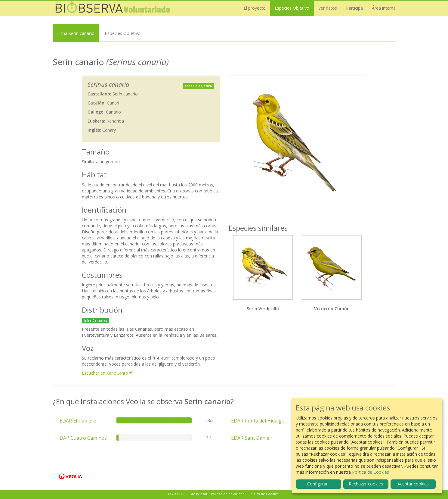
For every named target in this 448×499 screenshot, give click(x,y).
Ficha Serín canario (76, 33)
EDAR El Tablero (78, 421)
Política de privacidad (228, 494)
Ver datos (328, 8)
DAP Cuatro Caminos (83, 438)
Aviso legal (199, 494)
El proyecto (255, 8)
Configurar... (319, 484)
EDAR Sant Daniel (251, 438)
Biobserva (113, 8)
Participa (354, 8)
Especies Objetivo (292, 8)
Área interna (384, 8)
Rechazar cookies (366, 484)
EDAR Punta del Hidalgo (258, 421)
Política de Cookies (263, 494)
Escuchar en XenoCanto (108, 373)
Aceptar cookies (413, 484)
